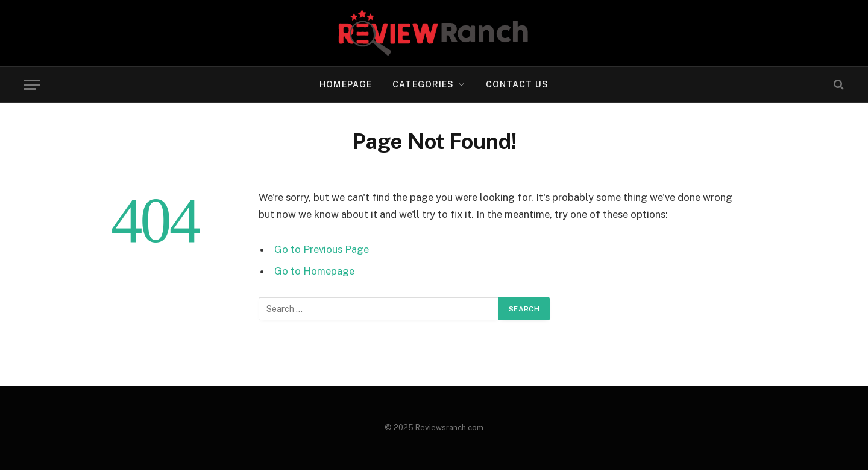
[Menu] (32, 85)
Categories (423, 84)
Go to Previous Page (322, 249)
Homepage (346, 84)
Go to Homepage (314, 271)
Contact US (517, 84)
